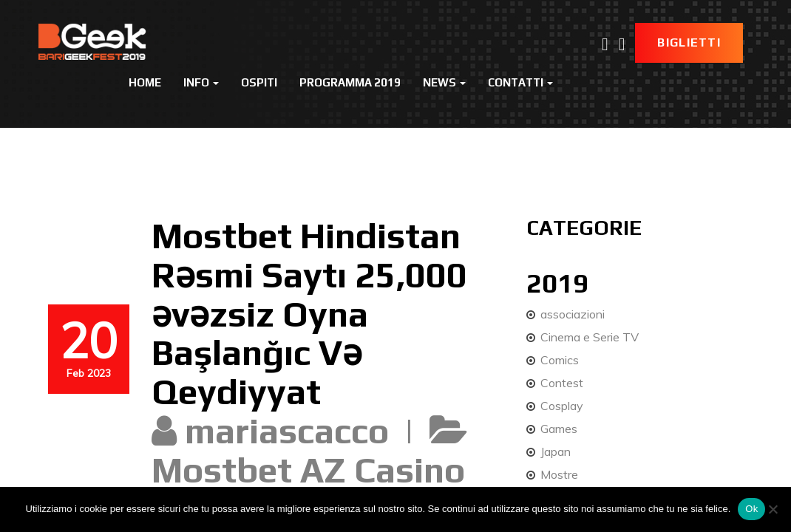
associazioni (573, 314)
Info (201, 82)
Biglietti (689, 42)
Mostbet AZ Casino (308, 470)
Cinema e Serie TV (590, 337)
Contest (562, 383)
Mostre (559, 474)
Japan (556, 451)
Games (559, 429)
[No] (773, 509)
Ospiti (259, 82)
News (444, 82)
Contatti (520, 82)
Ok (751, 509)
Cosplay (562, 406)
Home (145, 82)
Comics (560, 360)
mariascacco (287, 431)
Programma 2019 (350, 82)
